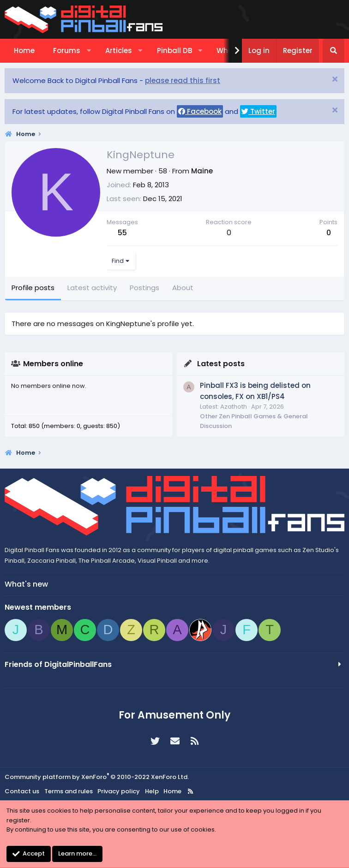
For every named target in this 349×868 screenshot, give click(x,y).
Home (24, 51)
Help (152, 791)
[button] (89, 51)
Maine (202, 171)
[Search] (334, 51)
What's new (26, 584)
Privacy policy (119, 791)
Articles (119, 51)
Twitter (258, 111)
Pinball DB (174, 51)
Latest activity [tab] (92, 288)
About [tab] (183, 288)
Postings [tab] (144, 288)
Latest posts (221, 364)
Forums (67, 51)
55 (122, 233)
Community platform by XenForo (97, 777)
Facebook (200, 111)
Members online (53, 364)
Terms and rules (69, 791)
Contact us (22, 791)
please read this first (183, 80)
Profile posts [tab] (33, 288)
